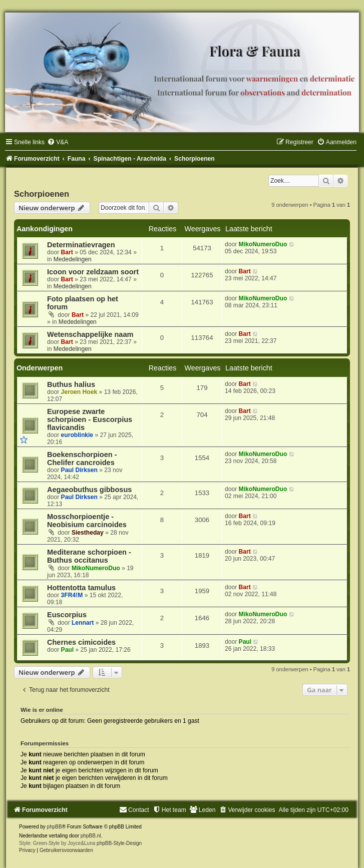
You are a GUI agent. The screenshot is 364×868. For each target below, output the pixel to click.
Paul (68, 650)
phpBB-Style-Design (119, 843)
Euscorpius (67, 615)
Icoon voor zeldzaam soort (93, 272)
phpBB (55, 827)
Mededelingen (73, 259)
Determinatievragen (81, 245)
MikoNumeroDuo (263, 244)
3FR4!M (72, 595)
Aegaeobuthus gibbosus (89, 490)
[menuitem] (58, 142)
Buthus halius (71, 384)
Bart (67, 252)
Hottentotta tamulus (81, 588)
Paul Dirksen (79, 470)
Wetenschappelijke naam (90, 334)
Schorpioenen (42, 194)
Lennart (83, 623)
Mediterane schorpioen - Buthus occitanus (89, 556)
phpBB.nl (91, 836)
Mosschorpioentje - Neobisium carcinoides (87, 521)
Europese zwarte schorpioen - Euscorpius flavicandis (90, 419)
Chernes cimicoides (81, 642)
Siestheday (88, 533)
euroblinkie (77, 435)
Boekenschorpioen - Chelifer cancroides (82, 459)
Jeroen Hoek (79, 392)
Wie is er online (42, 710)
